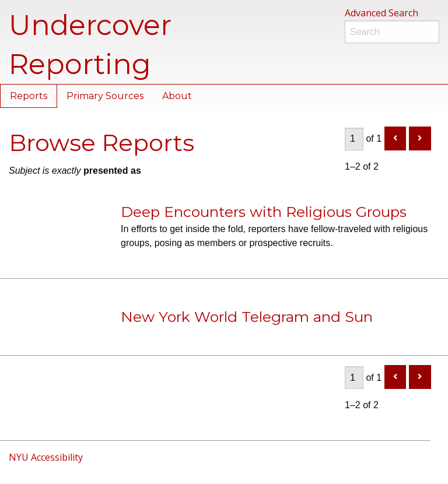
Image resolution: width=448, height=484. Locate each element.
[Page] (354, 139)
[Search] (392, 32)
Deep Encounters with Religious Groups (264, 212)
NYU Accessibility (46, 457)
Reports (29, 96)
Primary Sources (105, 96)
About (177, 96)
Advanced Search (381, 13)
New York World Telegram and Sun (247, 317)
